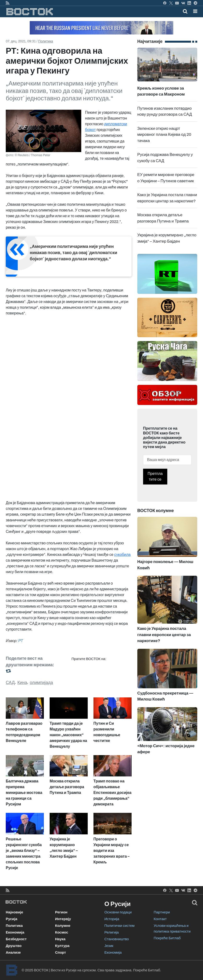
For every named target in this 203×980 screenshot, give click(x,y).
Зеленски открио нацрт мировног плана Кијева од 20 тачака (164, 135)
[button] (195, 11)
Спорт (61, 952)
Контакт (160, 919)
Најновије (14, 912)
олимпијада (41, 683)
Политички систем (120, 926)
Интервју (63, 919)
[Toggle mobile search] (185, 11)
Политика (46, 41)
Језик (109, 946)
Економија (15, 932)
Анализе (13, 952)
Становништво (117, 939)
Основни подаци (118, 912)
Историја (112, 919)
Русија (12, 919)
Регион (61, 912)
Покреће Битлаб (167, 938)
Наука (60, 939)
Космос (62, 932)
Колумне (63, 926)
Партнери (162, 912)
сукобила (122, 555)
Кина (22, 683)
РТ (21, 641)
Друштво (14, 946)
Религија (112, 932)
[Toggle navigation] (194, 11)
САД (10, 683)
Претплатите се (155, 476)
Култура (62, 946)
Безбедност (16, 939)
